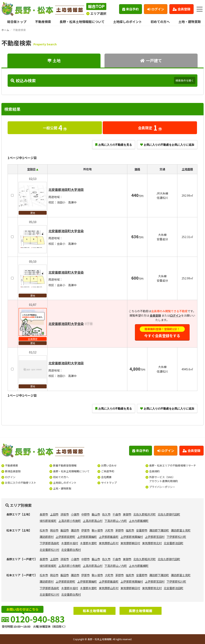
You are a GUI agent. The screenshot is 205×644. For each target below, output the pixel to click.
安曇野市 (142, 530)
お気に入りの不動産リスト (21, 483)
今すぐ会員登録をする (162, 332)
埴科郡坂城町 (48, 521)
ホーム (5, 30)
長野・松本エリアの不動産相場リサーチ (173, 465)
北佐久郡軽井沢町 (145, 514)
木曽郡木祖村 (70, 543)
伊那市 (85, 530)
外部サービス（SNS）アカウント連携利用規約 (163, 479)
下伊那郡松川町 (176, 537)
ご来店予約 (108, 471)
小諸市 (75, 514)
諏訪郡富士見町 (181, 530)
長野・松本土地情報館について (82, 22)
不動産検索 (43, 22)
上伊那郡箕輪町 (87, 537)
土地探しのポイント (128, 22)
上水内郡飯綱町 (139, 521)
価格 (137, 169)
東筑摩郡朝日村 (130, 543)
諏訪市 (75, 530)
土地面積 (187, 169)
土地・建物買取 (190, 22)
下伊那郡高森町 (49, 543)
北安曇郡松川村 (49, 550)
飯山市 (96, 514)
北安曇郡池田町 (174, 543)
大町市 (109, 530)
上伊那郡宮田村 (155, 537)
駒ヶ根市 (97, 530)
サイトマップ (109, 483)
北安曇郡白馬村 (71, 550)
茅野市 (120, 530)
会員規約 (154, 471)
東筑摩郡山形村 (109, 543)
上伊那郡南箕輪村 (132, 537)
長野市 (44, 514)
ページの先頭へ (196, 636)
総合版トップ (17, 22)
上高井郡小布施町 (70, 521)
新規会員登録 (13, 471)
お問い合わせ (109, 465)
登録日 (31, 169)
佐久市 (106, 514)
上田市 (54, 514)
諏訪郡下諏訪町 (159, 530)
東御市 (127, 514)
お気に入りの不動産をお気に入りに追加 (167, 145)
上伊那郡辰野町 (65, 537)
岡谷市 (54, 530)
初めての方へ (160, 22)
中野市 (85, 514)
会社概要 (106, 477)
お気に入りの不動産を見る (114, 145)
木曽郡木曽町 (88, 543)
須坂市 (65, 514)
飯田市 (65, 530)
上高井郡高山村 (93, 521)
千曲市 (117, 514)
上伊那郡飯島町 (109, 537)
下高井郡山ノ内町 (116, 521)
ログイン (156, 9)
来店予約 (131, 9)
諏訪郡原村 (47, 537)
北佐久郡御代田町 (169, 514)
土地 (54, 60)
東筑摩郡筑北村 (152, 543)
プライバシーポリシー (162, 487)
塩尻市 (130, 530)
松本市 (44, 530)
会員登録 (181, 9)
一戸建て (151, 60)
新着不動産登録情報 (65, 465)
